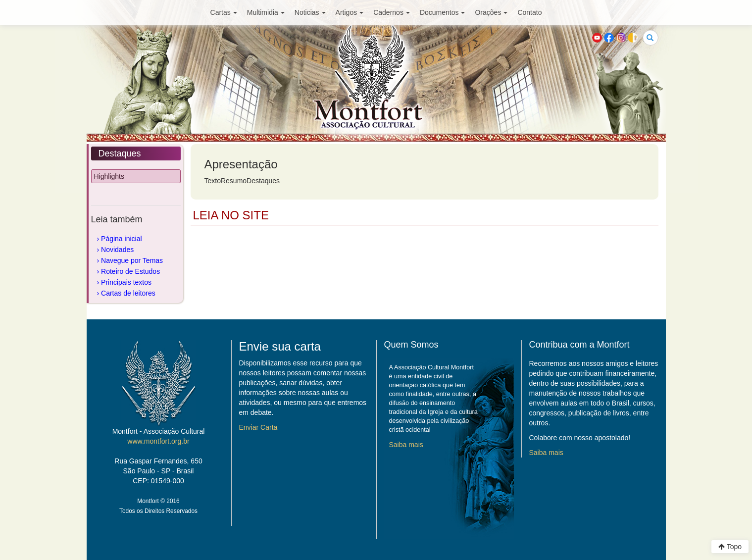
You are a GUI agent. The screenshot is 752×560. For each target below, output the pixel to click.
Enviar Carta (258, 427)
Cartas (224, 12)
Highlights (109, 176)
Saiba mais (406, 445)
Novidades (117, 250)
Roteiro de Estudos (130, 271)
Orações (491, 12)
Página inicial (122, 239)
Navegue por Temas (132, 260)
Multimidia (266, 12)
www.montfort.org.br (158, 441)
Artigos (350, 12)
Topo (730, 547)
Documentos (443, 12)
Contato (529, 12)
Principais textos (126, 282)
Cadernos (392, 12)
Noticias (310, 12)
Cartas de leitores (128, 293)
